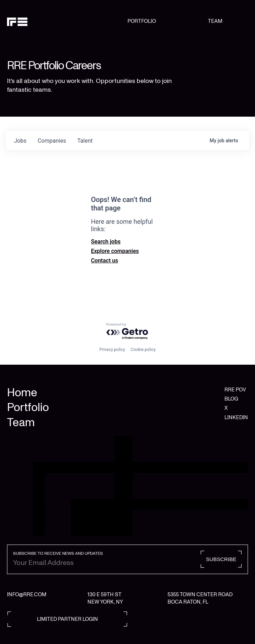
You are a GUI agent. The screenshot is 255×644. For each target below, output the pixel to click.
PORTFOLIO (142, 21)
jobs (20, 141)
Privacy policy (112, 350)
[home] (67, 21)
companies (52, 141)
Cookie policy (143, 350)
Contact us (104, 261)
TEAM (215, 21)
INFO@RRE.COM (27, 594)
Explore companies (115, 251)
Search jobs (106, 242)
